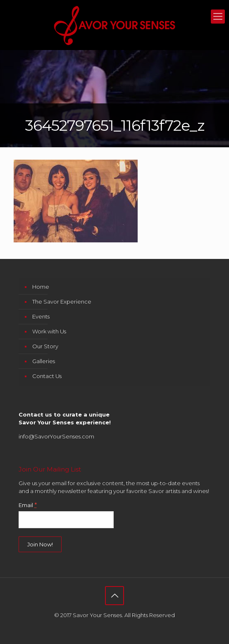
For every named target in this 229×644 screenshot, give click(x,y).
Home (41, 287)
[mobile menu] (218, 17)
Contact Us (47, 376)
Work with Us (49, 331)
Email (28, 505)
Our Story (45, 346)
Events (41, 316)
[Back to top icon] (114, 596)
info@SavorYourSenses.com (56, 436)
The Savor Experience (62, 302)
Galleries (44, 361)
